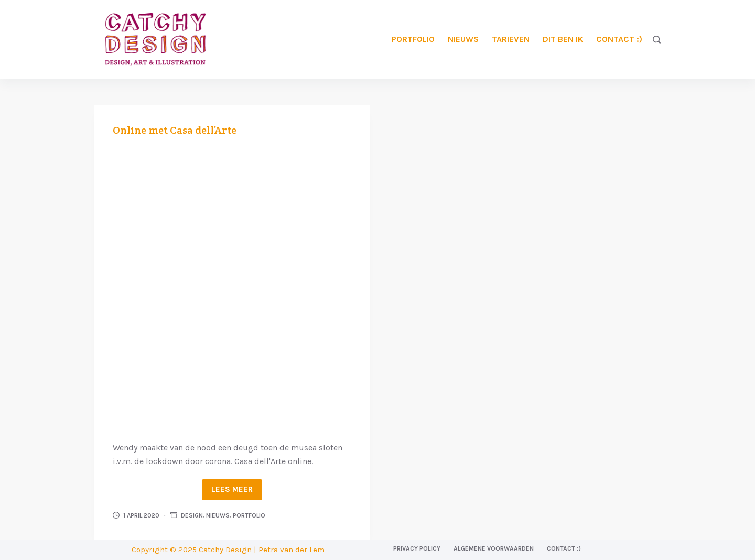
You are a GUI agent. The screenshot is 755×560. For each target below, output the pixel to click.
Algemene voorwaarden (494, 548)
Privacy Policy (417, 548)
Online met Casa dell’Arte (175, 130)
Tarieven (511, 39)
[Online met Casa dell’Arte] (232, 288)
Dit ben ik (563, 39)
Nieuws (463, 39)
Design (192, 515)
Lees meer (232, 489)
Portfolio (413, 39)
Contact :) (619, 39)
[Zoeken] (657, 40)
